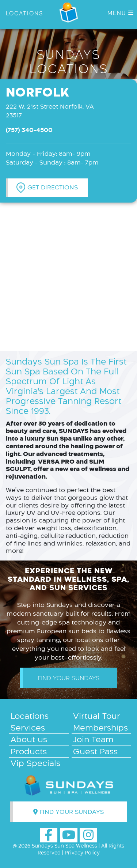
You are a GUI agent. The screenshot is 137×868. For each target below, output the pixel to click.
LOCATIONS (24, 13)
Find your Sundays (68, 678)
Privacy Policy (82, 853)
